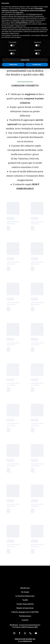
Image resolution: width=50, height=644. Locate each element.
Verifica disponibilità (25, 604)
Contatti (25, 620)
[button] (14, 633)
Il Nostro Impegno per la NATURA (25, 612)
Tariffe (25, 600)
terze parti (32, 14)
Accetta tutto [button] (37, 65)
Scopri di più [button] (25, 60)
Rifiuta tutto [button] (13, 65)
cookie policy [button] (19, 12)
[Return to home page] (25, 578)
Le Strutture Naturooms (25, 596)
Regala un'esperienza (25, 608)
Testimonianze (25, 616)
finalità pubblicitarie (22, 22)
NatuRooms (25, 588)
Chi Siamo (25, 592)
